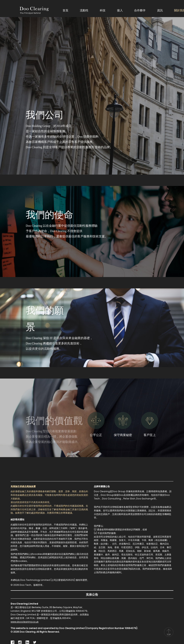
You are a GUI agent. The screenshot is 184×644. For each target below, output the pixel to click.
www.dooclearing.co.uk (25, 622)
